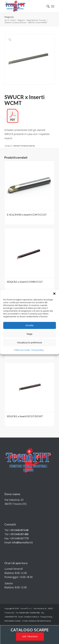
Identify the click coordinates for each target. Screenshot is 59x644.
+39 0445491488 (19, 534)
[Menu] (53, 6)
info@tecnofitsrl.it (22, 542)
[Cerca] (46, 6)
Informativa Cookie (12, 621)
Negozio (9, 17)
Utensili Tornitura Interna (24, 146)
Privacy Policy (46, 617)
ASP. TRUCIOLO (30, 636)
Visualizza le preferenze (29, 342)
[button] (54, 293)
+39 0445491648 (19, 530)
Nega (30, 334)
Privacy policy (38, 350)
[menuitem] (46, 6)
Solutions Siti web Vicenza (40, 621)
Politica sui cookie (22, 350)
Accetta (29, 325)
